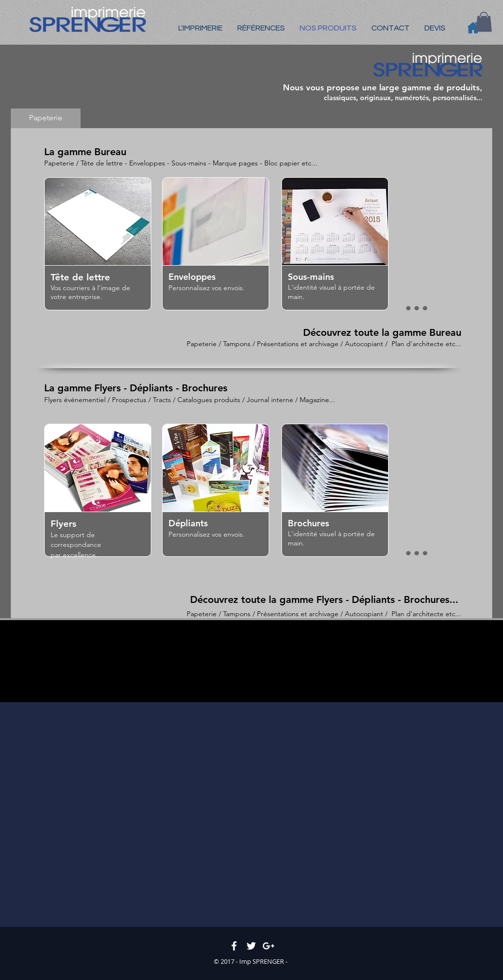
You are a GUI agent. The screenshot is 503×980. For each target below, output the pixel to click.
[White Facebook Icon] (234, 946)
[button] (484, 22)
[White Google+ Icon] (268, 946)
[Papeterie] (46, 118)
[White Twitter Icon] (251, 946)
